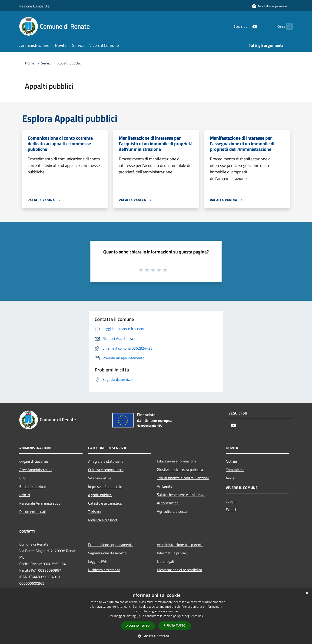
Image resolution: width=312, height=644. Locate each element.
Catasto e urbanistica (105, 503)
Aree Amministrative (36, 470)
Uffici (23, 478)
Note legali (165, 561)
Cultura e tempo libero (106, 470)
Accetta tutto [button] (138, 626)
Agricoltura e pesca (172, 511)
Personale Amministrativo (40, 503)
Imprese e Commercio (105, 486)
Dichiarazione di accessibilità (179, 570)
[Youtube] (246, 26)
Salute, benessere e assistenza (181, 495)
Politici (25, 495)
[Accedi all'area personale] (269, 6)
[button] (156, 636)
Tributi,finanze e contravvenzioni (183, 478)
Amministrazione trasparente (180, 545)
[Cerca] (287, 26)
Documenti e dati (33, 512)
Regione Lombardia (34, 6)
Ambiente (165, 486)
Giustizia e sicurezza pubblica (180, 469)
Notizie (231, 461)
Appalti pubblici (100, 495)
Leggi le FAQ (98, 561)
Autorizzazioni (168, 503)
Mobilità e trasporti (103, 520)
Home (30, 63)
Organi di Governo (34, 461)
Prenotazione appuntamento (111, 545)
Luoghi (231, 501)
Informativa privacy (172, 553)
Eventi (231, 509)
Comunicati (235, 470)
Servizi (46, 63)
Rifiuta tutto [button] (175, 625)
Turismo (94, 512)
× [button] (307, 593)
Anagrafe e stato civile (106, 461)
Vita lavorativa (100, 478)
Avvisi (231, 478)
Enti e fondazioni (33, 486)
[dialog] (156, 616)
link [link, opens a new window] (201, 616)
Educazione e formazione (177, 461)
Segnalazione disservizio (107, 553)
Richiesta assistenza (104, 570)
